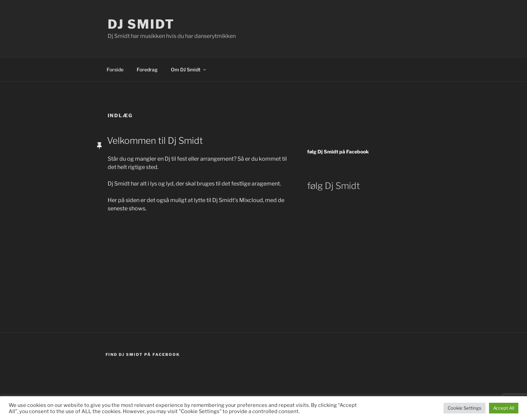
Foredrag (147, 69)
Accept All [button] (504, 408)
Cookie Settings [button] (465, 408)
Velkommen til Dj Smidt (155, 141)
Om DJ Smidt (189, 69)
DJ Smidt (141, 24)
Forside (115, 69)
